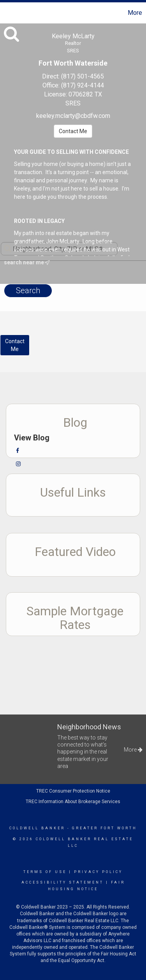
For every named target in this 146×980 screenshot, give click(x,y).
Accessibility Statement (62, 882)
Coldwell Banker (37, 828)
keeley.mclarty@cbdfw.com (73, 116)
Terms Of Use (45, 872)
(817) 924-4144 (83, 85)
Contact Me (73, 131)
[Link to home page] (7, 13)
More (135, 13)
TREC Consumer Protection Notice (73, 791)
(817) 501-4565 (83, 76)
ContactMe (15, 345)
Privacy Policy (98, 872)
